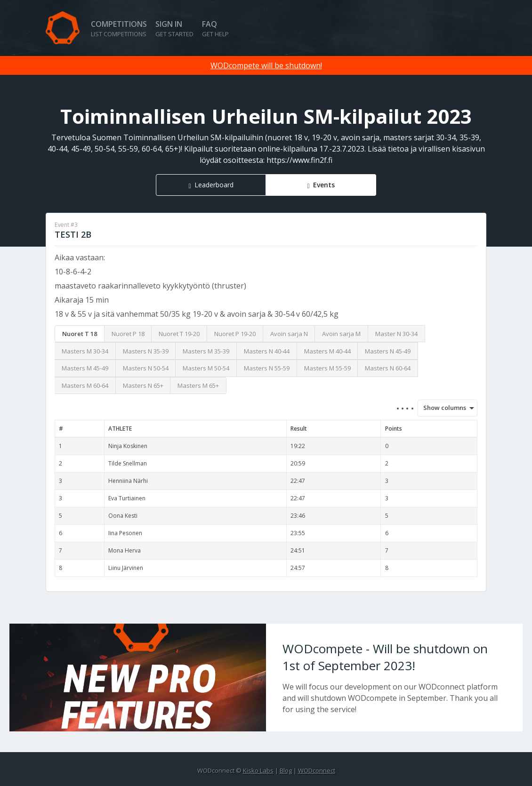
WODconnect (317, 770)
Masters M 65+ (198, 385)
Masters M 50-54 (206, 368)
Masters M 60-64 (85, 385)
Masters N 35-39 (146, 351)
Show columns (442, 408)
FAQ (215, 28)
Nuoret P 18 (128, 334)
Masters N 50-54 (146, 368)
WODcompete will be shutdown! (266, 65)
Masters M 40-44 (327, 351)
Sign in (174, 28)
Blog (286, 770)
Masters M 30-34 (85, 351)
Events (324, 185)
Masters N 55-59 (267, 368)
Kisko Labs (258, 770)
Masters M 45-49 (85, 368)
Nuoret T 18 (80, 334)
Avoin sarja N (289, 334)
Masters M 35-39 (206, 351)
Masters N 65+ (143, 385)
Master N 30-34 (396, 334)
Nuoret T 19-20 (179, 334)
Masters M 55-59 (327, 368)
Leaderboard (214, 185)
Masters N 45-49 (388, 351)
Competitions (119, 28)
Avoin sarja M (341, 334)
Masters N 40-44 (267, 351)
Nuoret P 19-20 (235, 334)
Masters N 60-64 (388, 368)
